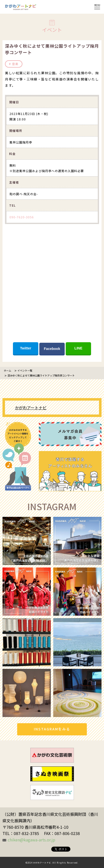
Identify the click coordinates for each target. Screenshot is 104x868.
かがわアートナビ (31, 408)
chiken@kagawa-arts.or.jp (31, 840)
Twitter (26, 348)
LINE (78, 348)
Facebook (52, 349)
